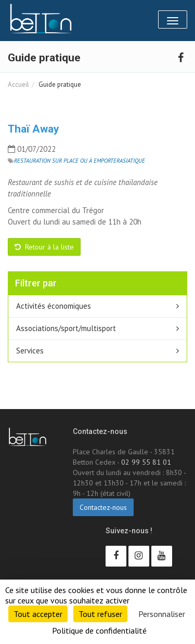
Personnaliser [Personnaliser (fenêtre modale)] (162, 614)
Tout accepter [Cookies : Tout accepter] (38, 614)
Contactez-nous (103, 507)
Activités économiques (54, 306)
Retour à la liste (44, 247)
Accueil (18, 84)
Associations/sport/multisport (66, 328)
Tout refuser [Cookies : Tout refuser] (100, 614)
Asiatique (132, 161)
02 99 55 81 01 (146, 462)
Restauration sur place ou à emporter (67, 161)
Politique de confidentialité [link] (99, 630)
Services (30, 351)
